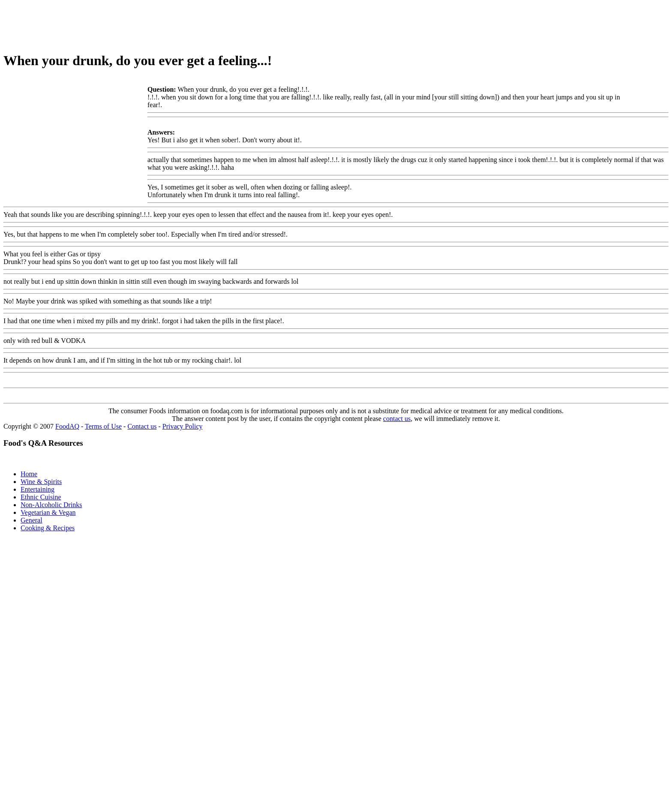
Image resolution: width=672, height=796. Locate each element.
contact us (397, 419)
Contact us (142, 426)
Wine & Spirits (41, 482)
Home (29, 474)
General (31, 520)
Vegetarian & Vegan (48, 512)
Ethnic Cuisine (41, 497)
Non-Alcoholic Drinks (51, 505)
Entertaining (37, 489)
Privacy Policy (183, 426)
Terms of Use (103, 426)
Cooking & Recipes (48, 528)
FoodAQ (67, 426)
